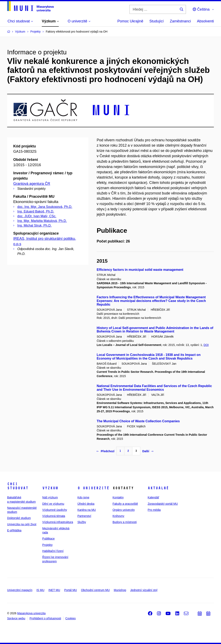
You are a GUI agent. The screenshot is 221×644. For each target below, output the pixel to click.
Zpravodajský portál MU (163, 504)
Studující (157, 21)
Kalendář (153, 497)
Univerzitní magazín (20, 590)
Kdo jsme (83, 497)
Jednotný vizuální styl (144, 590)
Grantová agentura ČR (32, 184)
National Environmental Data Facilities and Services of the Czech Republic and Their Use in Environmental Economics (154, 388)
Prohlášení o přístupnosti (45, 618)
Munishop (120, 590)
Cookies (71, 618)
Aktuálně (158, 488)
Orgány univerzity (124, 510)
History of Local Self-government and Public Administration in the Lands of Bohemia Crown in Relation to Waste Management (155, 330)
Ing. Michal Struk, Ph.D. (34, 225)
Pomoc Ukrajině (130, 21)
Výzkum (50, 488)
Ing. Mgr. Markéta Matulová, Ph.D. (42, 221)
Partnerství (84, 516)
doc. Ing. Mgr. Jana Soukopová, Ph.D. (45, 207)
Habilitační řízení (53, 551)
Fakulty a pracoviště (125, 504)
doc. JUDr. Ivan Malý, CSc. (37, 216)
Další (148, 451)
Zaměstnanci (180, 21)
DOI (206, 345)
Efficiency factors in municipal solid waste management (140, 270)
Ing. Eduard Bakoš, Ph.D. (36, 211)
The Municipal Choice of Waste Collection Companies (138, 421)
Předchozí (106, 451)
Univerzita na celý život (22, 524)
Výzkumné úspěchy (55, 510)
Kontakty (118, 497)
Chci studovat (18, 486)
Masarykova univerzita (31, 613)
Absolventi (205, 21)
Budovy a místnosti (125, 522)
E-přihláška (14, 530)
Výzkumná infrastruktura (58, 522)
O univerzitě (93, 488)
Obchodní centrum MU (95, 590)
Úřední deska (86, 504)
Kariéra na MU (87, 510)
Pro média (154, 510)
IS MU (40, 590)
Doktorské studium (19, 518)
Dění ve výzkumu (53, 504)
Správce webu (16, 618)
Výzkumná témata (54, 516)
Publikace (48, 539)
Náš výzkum (50, 497)
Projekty (47, 545)
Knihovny (118, 516)
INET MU (54, 590)
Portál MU (71, 590)
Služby (82, 522)
